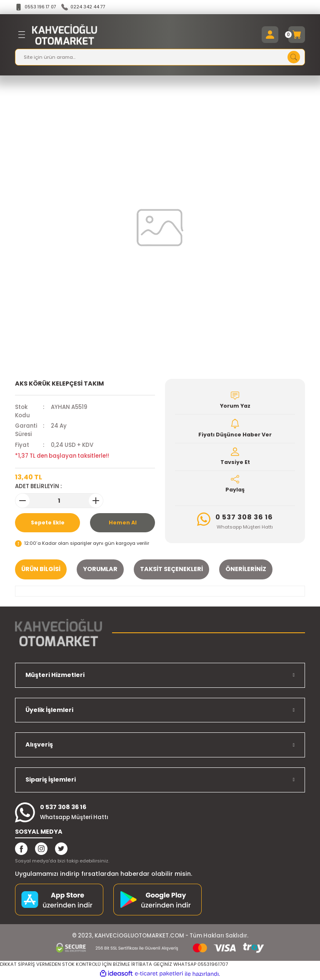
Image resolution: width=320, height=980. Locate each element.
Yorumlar (100, 569)
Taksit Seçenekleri (171, 569)
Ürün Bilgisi (41, 569)
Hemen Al (122, 523)
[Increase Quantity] (96, 501)
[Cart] (297, 35)
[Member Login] (270, 35)
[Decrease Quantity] (22, 501)
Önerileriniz (246, 569)
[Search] (160, 58)
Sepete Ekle (47, 523)
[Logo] (65, 35)
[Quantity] (59, 501)
